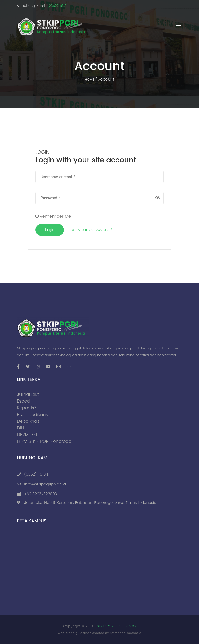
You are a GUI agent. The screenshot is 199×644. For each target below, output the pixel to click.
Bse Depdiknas (33, 414)
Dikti (21, 428)
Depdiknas (28, 421)
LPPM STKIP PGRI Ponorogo (44, 441)
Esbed (23, 401)
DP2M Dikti (28, 435)
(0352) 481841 (58, 6)
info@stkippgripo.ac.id (45, 484)
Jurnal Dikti (28, 394)
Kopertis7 (27, 408)
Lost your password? (90, 230)
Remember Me (53, 216)
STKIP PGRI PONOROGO (116, 626)
